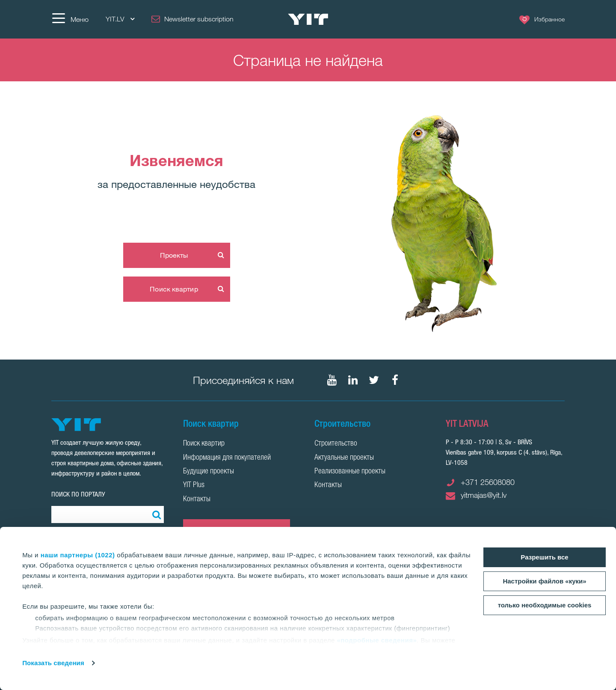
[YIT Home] (308, 19)
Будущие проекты (209, 472)
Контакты (197, 500)
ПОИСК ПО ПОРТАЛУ (78, 494)
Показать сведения (53, 663)
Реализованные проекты (350, 472)
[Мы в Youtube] (332, 380)
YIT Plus (194, 485)
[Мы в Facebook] (395, 380)
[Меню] (70, 19)
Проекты (174, 255)
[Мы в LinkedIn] (353, 380)
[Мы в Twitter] (374, 380)
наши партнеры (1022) (78, 555)
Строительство (336, 444)
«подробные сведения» (377, 640)
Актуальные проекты (344, 458)
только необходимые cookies (545, 605)
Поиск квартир (174, 289)
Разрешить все (544, 557)
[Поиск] (155, 515)
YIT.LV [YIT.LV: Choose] (120, 19)
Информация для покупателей (227, 458)
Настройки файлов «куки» (544, 581)
